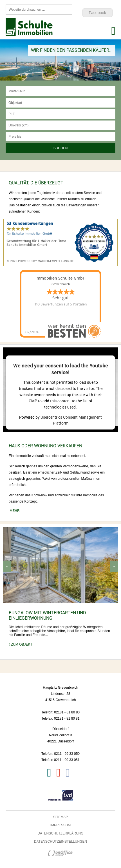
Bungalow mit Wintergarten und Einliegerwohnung (47, 615)
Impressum (61, 825)
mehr (14, 511)
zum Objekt (21, 644)
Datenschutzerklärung (60, 833)
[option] (60, 60)
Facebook (98, 13)
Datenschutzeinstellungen (60, 842)
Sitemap (61, 817)
